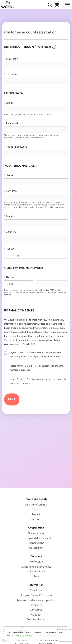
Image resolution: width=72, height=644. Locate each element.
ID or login (11, 59)
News (36, 576)
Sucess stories (36, 533)
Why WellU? (36, 562)
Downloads (36, 591)
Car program (36, 548)
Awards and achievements (36, 567)
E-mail (9, 216)
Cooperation (36, 528)
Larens (36, 509)
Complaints (36, 605)
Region (9, 249)
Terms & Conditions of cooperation (36, 600)
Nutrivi (36, 514)
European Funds (36, 620)
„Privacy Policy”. (24, 635)
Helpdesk (36, 615)
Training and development (36, 538)
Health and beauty (36, 499)
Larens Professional (36, 505)
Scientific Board (36, 572)
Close (62, 629)
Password (11, 124)
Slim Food (36, 519)
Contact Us (36, 610)
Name (9, 175)
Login (8, 103)
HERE (32, 344)
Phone (9, 278)
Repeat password (16, 147)
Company (36, 556)
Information (36, 585)
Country (10, 232)
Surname (10, 74)
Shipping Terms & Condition (36, 595)
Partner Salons (36, 543)
